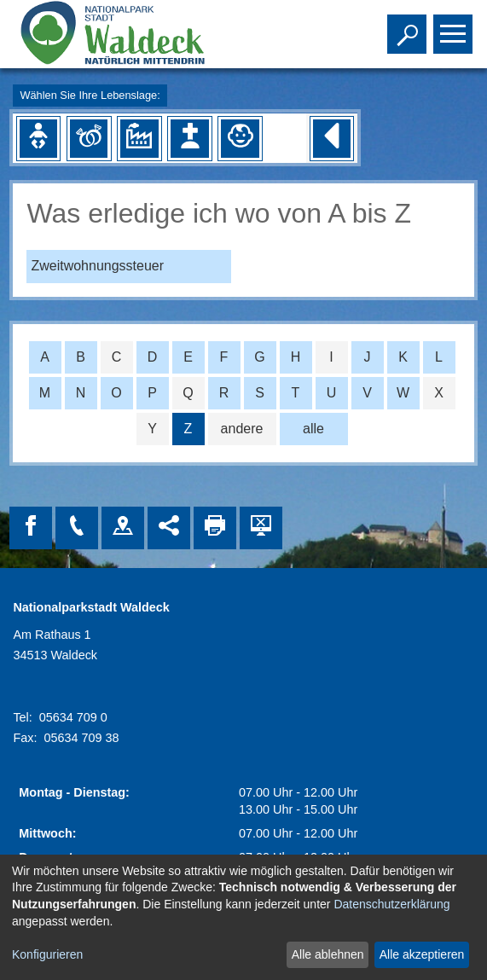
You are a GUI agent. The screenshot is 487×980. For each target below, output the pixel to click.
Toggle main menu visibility (455, 26)
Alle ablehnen (328, 954)
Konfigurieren (47, 954)
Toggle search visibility (409, 26)
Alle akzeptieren (422, 954)
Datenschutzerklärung (391, 904)
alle (313, 429)
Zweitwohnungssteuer (97, 266)
